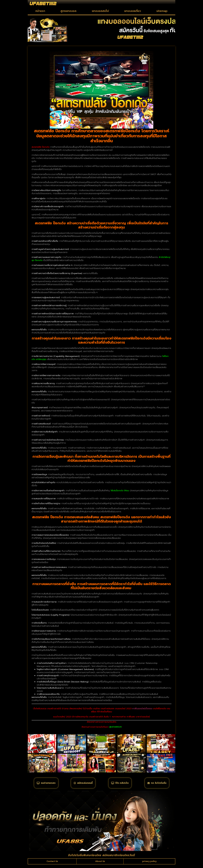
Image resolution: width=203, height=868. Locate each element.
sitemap (162, 11)
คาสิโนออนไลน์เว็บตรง (142, 709)
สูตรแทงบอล (68, 11)
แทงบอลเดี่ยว (133, 11)
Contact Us (52, 865)
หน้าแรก (40, 11)
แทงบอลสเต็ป (100, 11)
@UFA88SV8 (115, 727)
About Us (100, 865)
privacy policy (149, 865)
